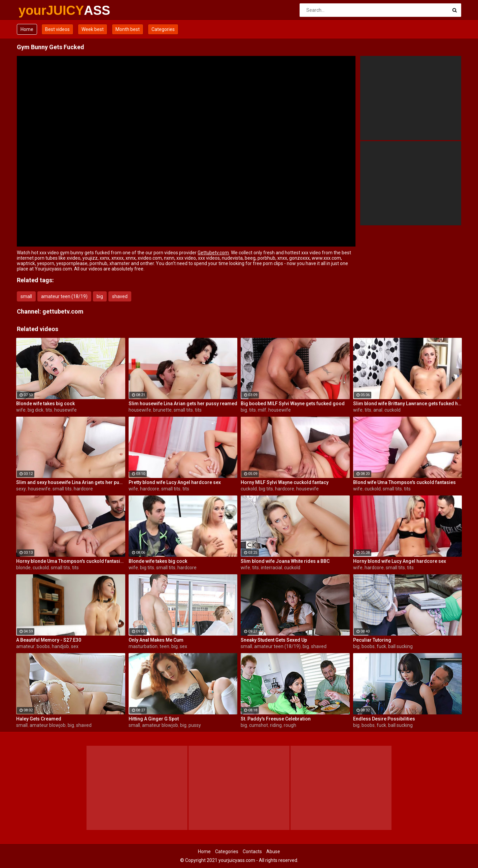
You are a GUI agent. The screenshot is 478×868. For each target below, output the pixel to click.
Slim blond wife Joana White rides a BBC (285, 561)
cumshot (259, 725)
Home (27, 29)
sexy (21, 489)
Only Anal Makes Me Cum (156, 640)
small (26, 296)
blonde (23, 568)
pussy (195, 725)
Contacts (252, 851)
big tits (266, 489)
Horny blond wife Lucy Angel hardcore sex (400, 561)
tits (49, 410)
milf (262, 410)
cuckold (392, 410)
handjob (60, 646)
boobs (43, 646)
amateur (25, 646)
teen (164, 646)
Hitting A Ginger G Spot (154, 719)
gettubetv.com (63, 311)
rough (290, 725)
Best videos (57, 29)
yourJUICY (36, 10)
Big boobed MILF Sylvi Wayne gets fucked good (293, 404)
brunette (162, 410)
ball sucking (400, 646)
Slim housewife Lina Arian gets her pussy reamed (183, 404)
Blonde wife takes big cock (45, 404)
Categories (163, 29)
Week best (93, 29)
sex (75, 646)
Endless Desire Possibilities (384, 719)
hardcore (83, 489)
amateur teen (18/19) (64, 296)
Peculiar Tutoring (372, 640)
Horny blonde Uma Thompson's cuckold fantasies (71, 561)
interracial (271, 568)
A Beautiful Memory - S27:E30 (49, 640)
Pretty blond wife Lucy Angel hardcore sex (175, 482)
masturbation (143, 646)
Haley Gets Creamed (39, 719)
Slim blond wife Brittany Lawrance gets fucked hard (408, 404)
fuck (381, 646)
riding (276, 725)
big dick (36, 410)
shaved (120, 296)
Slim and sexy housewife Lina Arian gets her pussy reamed (71, 482)
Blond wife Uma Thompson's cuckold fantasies (404, 482)
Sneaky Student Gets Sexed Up (274, 640)
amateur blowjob (48, 725)
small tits (183, 410)
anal (378, 410)
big (100, 296)
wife (21, 410)
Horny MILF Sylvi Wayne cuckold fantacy (285, 482)
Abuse (273, 851)
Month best (128, 29)
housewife (65, 410)
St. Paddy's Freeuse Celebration (276, 719)
